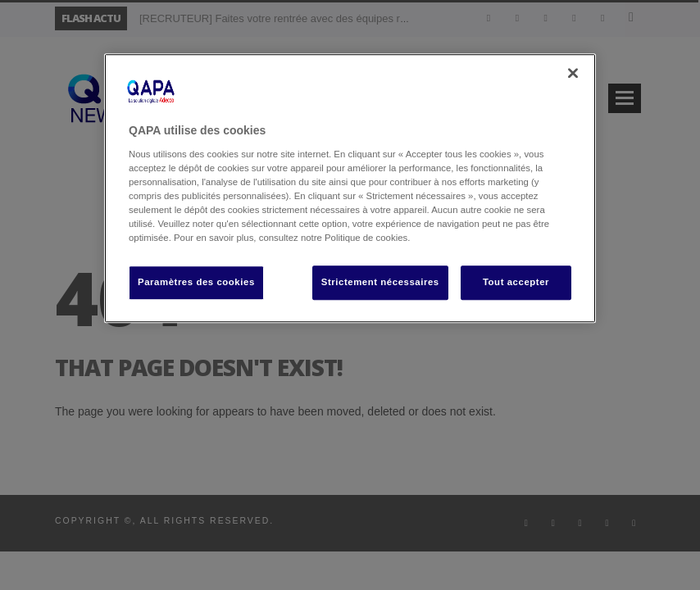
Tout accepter (516, 282)
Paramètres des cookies (196, 282)
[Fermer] (573, 73)
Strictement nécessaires (380, 282)
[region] (350, 188)
